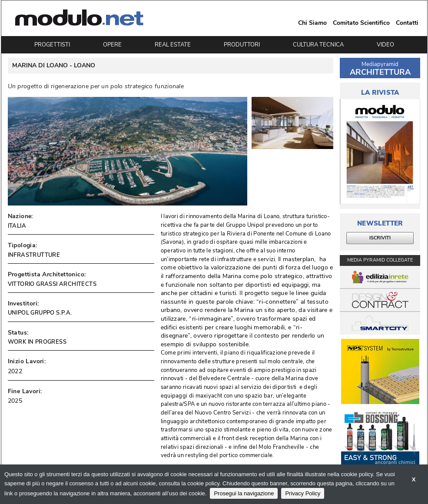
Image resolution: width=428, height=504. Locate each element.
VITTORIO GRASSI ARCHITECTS (52, 284)
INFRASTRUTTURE (34, 255)
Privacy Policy (303, 493)
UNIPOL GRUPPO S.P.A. (40, 313)
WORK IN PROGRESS (37, 342)
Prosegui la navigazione (244, 493)
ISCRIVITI (380, 238)
